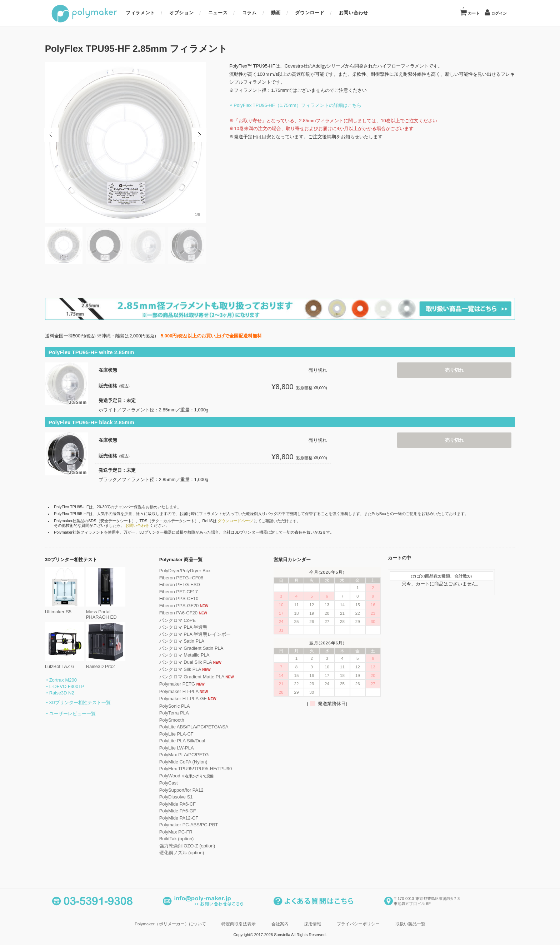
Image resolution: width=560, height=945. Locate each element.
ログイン (499, 13)
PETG (218, 726)
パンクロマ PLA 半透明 (190, 626)
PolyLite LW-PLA (183, 747)
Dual (207, 740)
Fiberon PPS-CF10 (185, 598)
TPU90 (231, 768)
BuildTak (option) (183, 838)
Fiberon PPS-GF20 (186, 605)
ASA (230, 726)
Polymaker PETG (184, 683)
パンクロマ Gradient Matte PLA (198, 676)
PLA (198, 726)
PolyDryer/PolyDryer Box (191, 570)
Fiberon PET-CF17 (185, 591)
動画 (276, 13)
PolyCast (175, 782)
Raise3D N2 (68, 692)
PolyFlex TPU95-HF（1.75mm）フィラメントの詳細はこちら (291, 105)
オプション (181, 13)
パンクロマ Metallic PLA (191, 654)
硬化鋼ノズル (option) (188, 852)
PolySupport (178, 789)
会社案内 (280, 923)
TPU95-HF (211, 768)
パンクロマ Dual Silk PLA (192, 661)
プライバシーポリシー (358, 923)
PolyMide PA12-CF (185, 817)
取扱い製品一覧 (410, 923)
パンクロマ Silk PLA (187, 669)
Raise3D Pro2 (112, 663)
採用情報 (312, 923)
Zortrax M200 (69, 679)
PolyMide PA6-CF (184, 803)
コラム (249, 13)
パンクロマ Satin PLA (188, 640)
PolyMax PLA (180, 754)
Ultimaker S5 (71, 608)
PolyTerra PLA (181, 712)
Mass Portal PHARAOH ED (112, 611)
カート (471, 11)
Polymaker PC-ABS (186, 824)
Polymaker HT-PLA (185, 691)
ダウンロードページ (242, 520)
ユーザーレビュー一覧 (79, 713)
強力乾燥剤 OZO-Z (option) (194, 845)
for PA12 (201, 789)
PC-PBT (216, 824)
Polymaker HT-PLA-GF (189, 698)
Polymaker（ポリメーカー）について (170, 923)
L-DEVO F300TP (73, 686)
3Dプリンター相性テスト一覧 (87, 702)
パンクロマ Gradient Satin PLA (198, 647)
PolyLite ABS (179, 726)
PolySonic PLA (181, 705)
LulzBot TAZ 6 (71, 663)
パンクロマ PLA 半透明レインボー (201, 634)
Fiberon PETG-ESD (186, 584)
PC (207, 726)
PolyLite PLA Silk (183, 740)
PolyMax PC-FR (182, 831)
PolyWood (176, 775)
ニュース (218, 13)
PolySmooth (178, 719)
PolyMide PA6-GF (184, 810)
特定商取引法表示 (239, 923)
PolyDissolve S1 (182, 796)
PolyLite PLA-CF (183, 733)
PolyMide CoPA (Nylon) (190, 761)
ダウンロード (310, 13)
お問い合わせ (354, 13)
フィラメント (140, 13)
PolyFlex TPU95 (182, 768)
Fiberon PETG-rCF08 (188, 577)
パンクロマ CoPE (184, 620)
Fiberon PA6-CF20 (185, 612)
